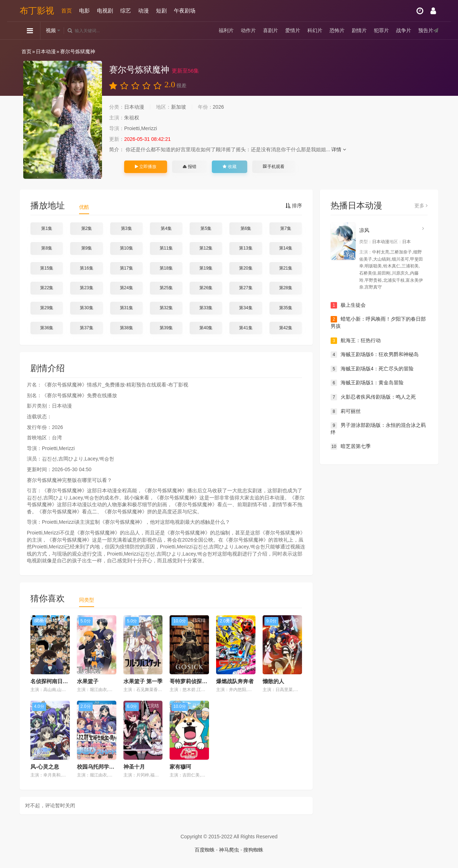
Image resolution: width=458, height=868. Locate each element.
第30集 (86, 308)
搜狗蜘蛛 (253, 850)
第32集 (166, 308)
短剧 (161, 11)
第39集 (166, 328)
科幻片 (315, 30)
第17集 (126, 268)
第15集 (47, 268)
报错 (189, 167)
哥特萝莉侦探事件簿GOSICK (204, 681)
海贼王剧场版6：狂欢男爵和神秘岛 (375, 355)
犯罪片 (381, 30)
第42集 (286, 328)
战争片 (404, 30)
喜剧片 (271, 30)
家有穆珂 (180, 767)
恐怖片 (337, 30)
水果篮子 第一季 (143, 681)
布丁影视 (37, 11)
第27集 (246, 288)
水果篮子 (88, 681)
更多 (421, 206)
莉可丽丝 (346, 411)
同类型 (87, 600)
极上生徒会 (348, 305)
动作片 (248, 30)
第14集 (286, 248)
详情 (339, 149)
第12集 (206, 248)
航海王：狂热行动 (356, 341)
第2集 (87, 228)
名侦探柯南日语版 (52, 681)
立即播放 (146, 167)
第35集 (286, 308)
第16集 (86, 268)
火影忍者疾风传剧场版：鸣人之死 (373, 397)
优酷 (84, 207)
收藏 (229, 167)
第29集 (47, 308)
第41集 (246, 328)
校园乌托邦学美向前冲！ (106, 767)
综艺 (126, 11)
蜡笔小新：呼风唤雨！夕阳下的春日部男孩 (378, 322)
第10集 (126, 248)
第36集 (47, 328)
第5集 (206, 228)
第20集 (246, 268)
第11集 (166, 248)
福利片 (226, 30)
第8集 (47, 248)
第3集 (126, 228)
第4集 (166, 228)
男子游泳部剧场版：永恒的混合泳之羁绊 (378, 429)
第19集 (206, 268)
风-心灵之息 (45, 767)
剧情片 (359, 30)
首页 (67, 11)
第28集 (286, 288)
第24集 (126, 288)
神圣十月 (134, 767)
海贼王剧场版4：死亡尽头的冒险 (372, 369)
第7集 (286, 228)
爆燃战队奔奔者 (235, 681)
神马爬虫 (229, 850)
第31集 (126, 308)
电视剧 (105, 11)
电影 (84, 11)
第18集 (166, 268)
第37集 (86, 328)
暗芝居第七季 (351, 447)
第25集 (166, 288)
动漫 (143, 11)
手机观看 (274, 167)
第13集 (246, 248)
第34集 (246, 308)
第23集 (86, 288)
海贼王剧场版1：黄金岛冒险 (367, 383)
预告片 (426, 30)
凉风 (364, 230)
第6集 (246, 228)
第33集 (206, 308)
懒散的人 (273, 681)
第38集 (126, 328)
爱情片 (293, 30)
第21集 (286, 268)
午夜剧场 (185, 11)
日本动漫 (46, 51)
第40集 (206, 328)
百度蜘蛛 (205, 850)
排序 (294, 206)
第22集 (47, 288)
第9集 (87, 248)
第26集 (206, 288)
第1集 (47, 228)
